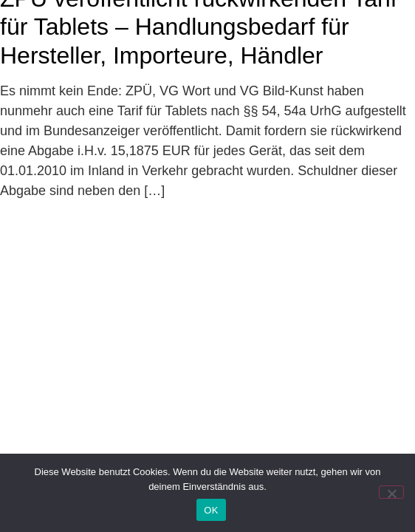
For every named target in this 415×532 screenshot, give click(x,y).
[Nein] (391, 492)
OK (211, 510)
